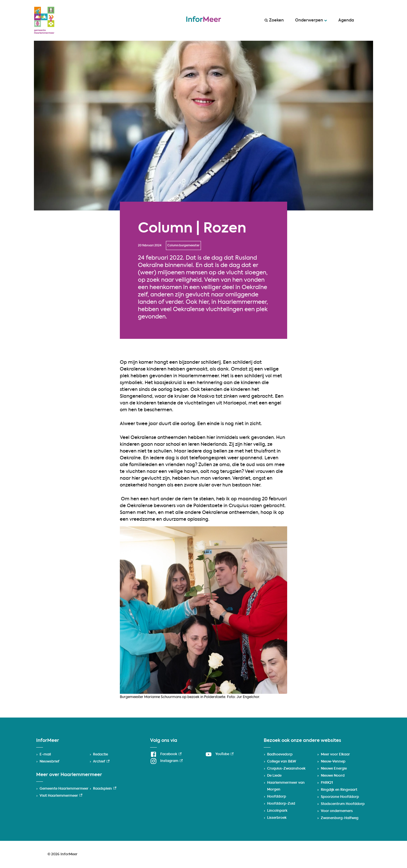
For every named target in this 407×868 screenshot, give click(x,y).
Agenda (346, 20)
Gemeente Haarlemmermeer (64, 789)
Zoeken (274, 20)
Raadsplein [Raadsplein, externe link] (105, 789)
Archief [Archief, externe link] (101, 762)
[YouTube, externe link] (219, 754)
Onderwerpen (311, 20)
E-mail (45, 755)
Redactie (100, 755)
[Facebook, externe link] (166, 754)
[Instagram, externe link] (166, 761)
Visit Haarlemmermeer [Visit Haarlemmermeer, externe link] (61, 796)
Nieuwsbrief (49, 762)
